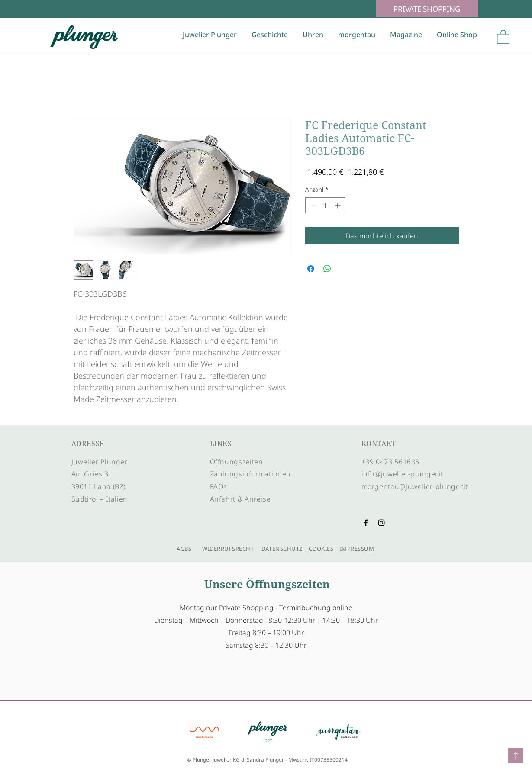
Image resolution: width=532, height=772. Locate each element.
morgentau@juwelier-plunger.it (415, 486)
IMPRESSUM (356, 549)
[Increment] (338, 205)
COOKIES (321, 549)
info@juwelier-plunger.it (402, 474)
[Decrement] (312, 205)
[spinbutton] (325, 205)
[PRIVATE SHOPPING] (427, 9)
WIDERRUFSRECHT (228, 549)
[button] (503, 37)
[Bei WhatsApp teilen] (327, 269)
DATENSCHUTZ (282, 549)
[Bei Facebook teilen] (311, 269)
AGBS (182, 549)
